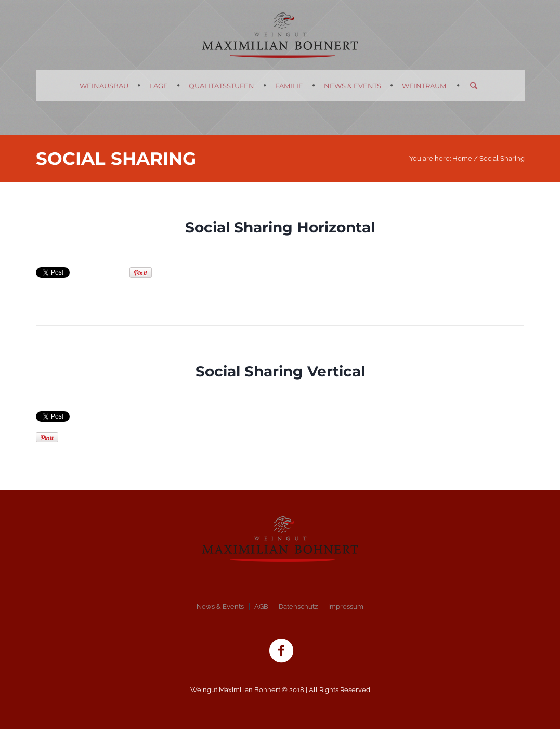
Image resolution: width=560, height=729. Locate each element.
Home (462, 158)
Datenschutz (298, 607)
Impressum (346, 607)
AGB (261, 607)
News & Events (220, 607)
